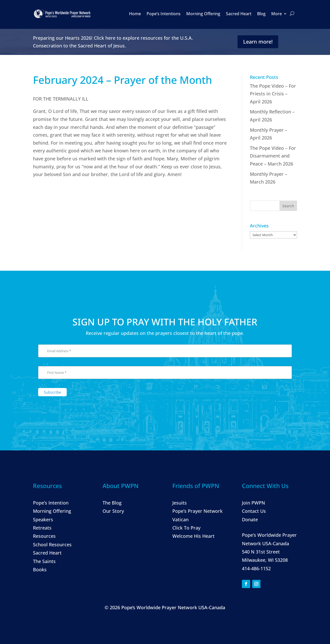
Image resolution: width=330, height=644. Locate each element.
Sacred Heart (239, 14)
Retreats (42, 528)
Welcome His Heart (193, 536)
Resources (44, 536)
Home (135, 14)
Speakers (43, 519)
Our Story (113, 511)
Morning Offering (203, 14)
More (277, 14)
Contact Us (254, 511)
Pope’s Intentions (164, 14)
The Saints (44, 561)
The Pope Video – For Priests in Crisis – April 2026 (273, 94)
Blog (261, 14)
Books (40, 569)
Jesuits (180, 503)
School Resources (52, 544)
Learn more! (258, 42)
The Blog (112, 503)
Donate (250, 519)
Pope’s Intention (51, 503)
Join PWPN (253, 503)
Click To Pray (186, 528)
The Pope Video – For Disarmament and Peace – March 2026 (273, 156)
